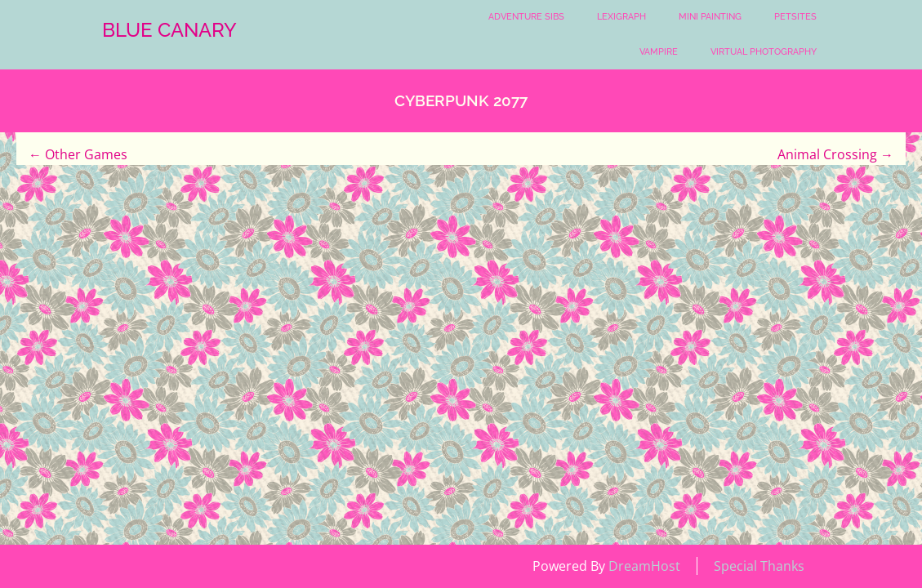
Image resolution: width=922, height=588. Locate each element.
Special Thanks (759, 566)
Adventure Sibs (526, 17)
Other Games (78, 154)
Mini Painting (710, 17)
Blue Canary (169, 30)
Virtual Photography (764, 52)
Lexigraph (621, 17)
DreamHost (644, 566)
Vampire (659, 52)
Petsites (795, 17)
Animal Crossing (835, 154)
